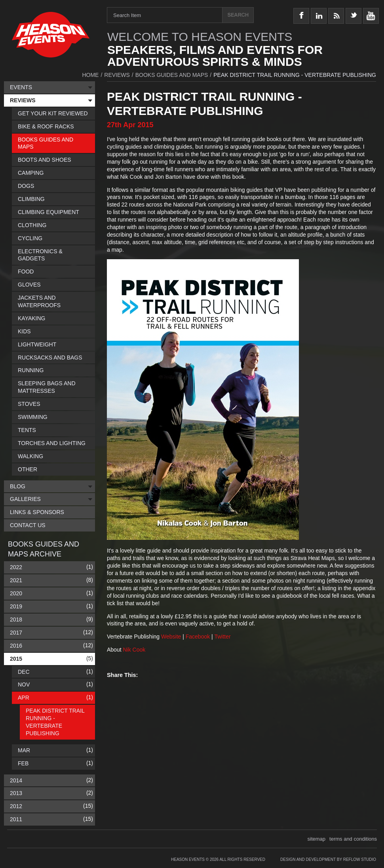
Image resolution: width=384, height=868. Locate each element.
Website (172, 637)
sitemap (317, 839)
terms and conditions (353, 839)
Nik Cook (134, 650)
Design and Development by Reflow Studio (328, 859)
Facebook (199, 637)
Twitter (223, 637)
